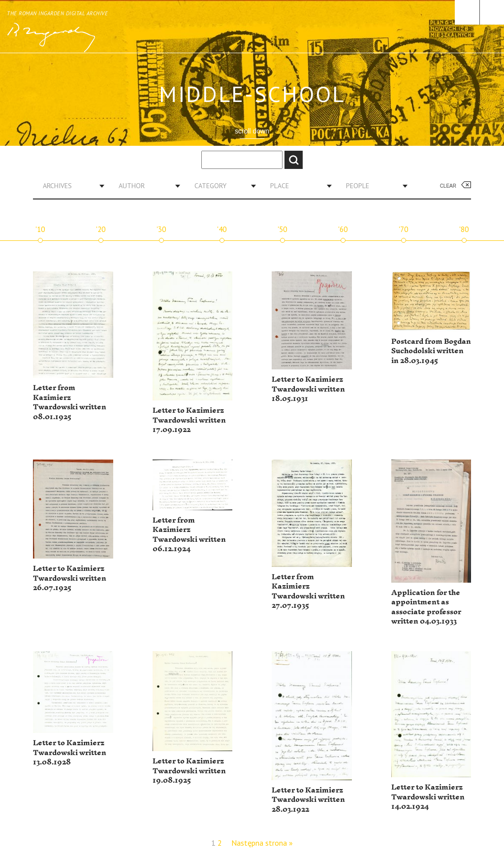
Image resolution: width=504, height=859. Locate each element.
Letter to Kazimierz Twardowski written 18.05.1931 (308, 389)
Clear (448, 186)
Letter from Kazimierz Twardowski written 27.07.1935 (308, 592)
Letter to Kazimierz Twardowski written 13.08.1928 (70, 753)
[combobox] (70, 186)
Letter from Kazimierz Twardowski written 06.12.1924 (189, 535)
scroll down (252, 131)
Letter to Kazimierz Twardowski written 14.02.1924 (428, 797)
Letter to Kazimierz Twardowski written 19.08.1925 (189, 771)
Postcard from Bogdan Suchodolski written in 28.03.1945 (431, 351)
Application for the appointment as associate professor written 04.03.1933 (426, 607)
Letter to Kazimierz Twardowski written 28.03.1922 (308, 800)
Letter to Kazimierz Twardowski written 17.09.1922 (189, 420)
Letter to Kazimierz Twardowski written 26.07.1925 (70, 578)
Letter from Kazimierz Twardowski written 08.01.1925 (70, 402)
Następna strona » (262, 843)
